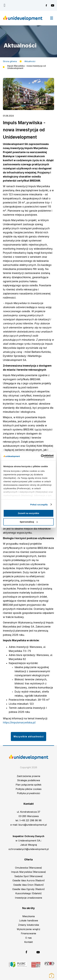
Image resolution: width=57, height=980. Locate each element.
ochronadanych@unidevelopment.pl (29, 849)
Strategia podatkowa (28, 780)
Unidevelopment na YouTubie (53, 5)
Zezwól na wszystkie (28, 513)
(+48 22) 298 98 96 (30, 820)
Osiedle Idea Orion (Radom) (28, 885)
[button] (28, 109)
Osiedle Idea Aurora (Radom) (29, 880)
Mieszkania (28, 916)
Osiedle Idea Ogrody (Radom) (28, 889)
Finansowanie (28, 933)
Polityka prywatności (28, 793)
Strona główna (10, 61)
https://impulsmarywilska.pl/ (19, 723)
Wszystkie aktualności (28, 736)
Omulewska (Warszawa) (28, 868)
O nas (28, 938)
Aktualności (30, 61)
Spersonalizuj (29, 522)
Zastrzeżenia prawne (28, 776)
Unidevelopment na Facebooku (47, 5)
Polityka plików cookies (29, 789)
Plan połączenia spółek (28, 785)
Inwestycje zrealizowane (28, 898)
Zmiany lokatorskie (29, 925)
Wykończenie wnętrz (28, 929)
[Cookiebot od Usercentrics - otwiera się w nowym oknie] (41, 456)
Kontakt (28, 942)
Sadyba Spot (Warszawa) (28, 876)
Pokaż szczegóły (39, 505)
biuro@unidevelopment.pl (33, 825)
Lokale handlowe (29, 921)
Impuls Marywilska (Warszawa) (28, 872)
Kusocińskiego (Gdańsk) (28, 893)
